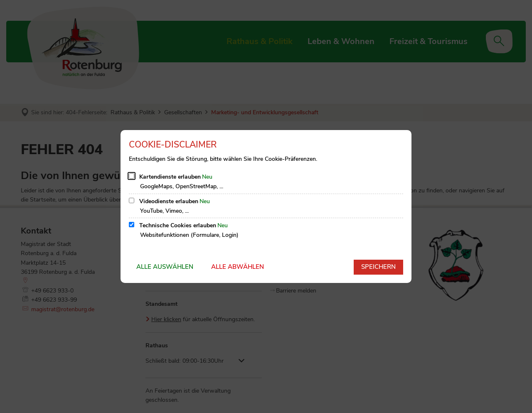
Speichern (378, 267)
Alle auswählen (165, 267)
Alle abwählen (238, 267)
